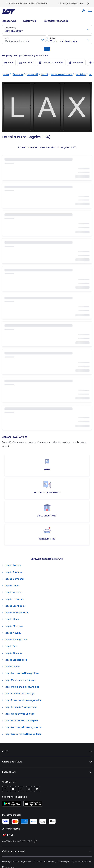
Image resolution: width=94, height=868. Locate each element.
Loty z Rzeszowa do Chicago (18, 693)
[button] (47, 30)
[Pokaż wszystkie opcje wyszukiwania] (47, 49)
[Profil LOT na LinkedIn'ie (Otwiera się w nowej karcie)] (21, 789)
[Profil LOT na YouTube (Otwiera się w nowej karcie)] (13, 789)
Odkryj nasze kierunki (47, 851)
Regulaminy (26, 862)
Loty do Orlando (12, 653)
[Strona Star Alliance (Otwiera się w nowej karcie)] (48, 841)
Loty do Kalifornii (12, 592)
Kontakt (37, 862)
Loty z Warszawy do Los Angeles (20, 720)
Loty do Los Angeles (14, 606)
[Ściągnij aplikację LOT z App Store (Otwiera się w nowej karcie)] (33, 804)
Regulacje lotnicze (10, 862)
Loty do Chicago (12, 572)
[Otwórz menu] (90, 12)
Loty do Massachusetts (15, 613)
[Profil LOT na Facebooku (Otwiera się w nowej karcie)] (5, 789)
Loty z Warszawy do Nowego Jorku (22, 727)
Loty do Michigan (12, 626)
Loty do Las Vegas (13, 599)
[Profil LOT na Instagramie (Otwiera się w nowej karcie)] (29, 789)
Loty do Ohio (10, 646)
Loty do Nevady (12, 633)
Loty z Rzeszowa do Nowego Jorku (21, 700)
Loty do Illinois (11, 586)
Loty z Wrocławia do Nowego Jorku (22, 734)
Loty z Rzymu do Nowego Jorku (20, 707)
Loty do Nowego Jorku (15, 639)
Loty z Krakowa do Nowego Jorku (21, 673)
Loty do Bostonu (12, 565)
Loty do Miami (11, 619)
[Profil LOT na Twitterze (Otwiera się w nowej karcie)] (37, 789)
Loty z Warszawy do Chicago (18, 714)
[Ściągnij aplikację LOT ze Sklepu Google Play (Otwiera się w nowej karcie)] (12, 804)
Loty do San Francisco (15, 660)
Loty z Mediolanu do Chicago (19, 680)
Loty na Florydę (11, 666)
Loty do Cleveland (13, 579)
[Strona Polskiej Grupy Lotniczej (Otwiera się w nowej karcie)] (48, 835)
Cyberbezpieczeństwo (81, 862)
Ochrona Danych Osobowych (56, 862)
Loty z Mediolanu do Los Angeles (21, 687)
